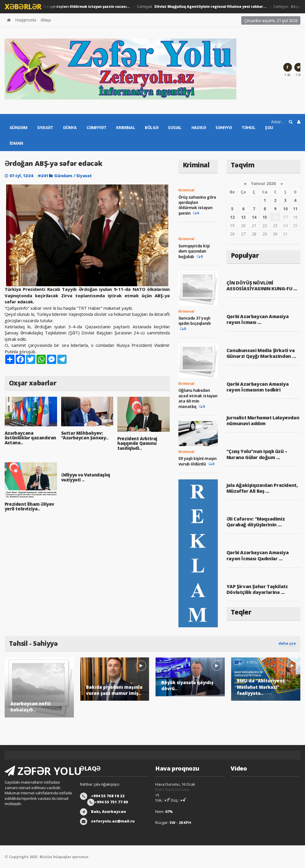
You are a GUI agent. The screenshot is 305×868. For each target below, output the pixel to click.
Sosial (175, 127)
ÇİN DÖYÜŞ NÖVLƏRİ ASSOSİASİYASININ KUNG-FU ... (262, 286)
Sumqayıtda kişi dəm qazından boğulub (194, 251)
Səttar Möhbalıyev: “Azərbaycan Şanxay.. (85, 435)
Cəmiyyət (203, 7)
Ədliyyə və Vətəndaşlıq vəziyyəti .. (86, 477)
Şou (269, 127)
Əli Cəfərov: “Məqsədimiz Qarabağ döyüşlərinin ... (256, 522)
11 (295, 209)
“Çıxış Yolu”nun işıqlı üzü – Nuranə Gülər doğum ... (257, 454)
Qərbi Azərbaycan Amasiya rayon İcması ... (257, 319)
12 (232, 217)
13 (243, 217)
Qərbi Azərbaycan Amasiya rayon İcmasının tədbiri (257, 387)
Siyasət (45, 127)
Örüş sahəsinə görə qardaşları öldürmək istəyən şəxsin (197, 205)
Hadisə (199, 127)
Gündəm (19, 127)
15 (265, 217)
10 (285, 209)
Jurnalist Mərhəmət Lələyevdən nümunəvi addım (263, 421)
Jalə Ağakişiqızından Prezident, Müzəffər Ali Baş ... (262, 488)
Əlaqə (46, 20)
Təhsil (249, 127)
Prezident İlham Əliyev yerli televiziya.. (29, 507)
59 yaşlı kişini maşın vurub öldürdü (198, 461)
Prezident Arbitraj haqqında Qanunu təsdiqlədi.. (137, 443)
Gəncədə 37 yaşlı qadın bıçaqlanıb (195, 321)
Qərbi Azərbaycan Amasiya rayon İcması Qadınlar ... (257, 555)
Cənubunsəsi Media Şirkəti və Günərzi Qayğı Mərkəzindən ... (261, 353)
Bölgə (151, 127)
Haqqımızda (25, 20)
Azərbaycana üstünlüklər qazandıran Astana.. (30, 438)
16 (275, 217)
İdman (16, 143)
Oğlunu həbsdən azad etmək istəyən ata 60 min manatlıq (198, 398)
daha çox (287, 643)
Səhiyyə (223, 127)
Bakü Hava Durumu (172, 789)
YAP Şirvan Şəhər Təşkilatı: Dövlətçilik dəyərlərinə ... (257, 589)
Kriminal (126, 127)
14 (254, 217)
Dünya (70, 127)
